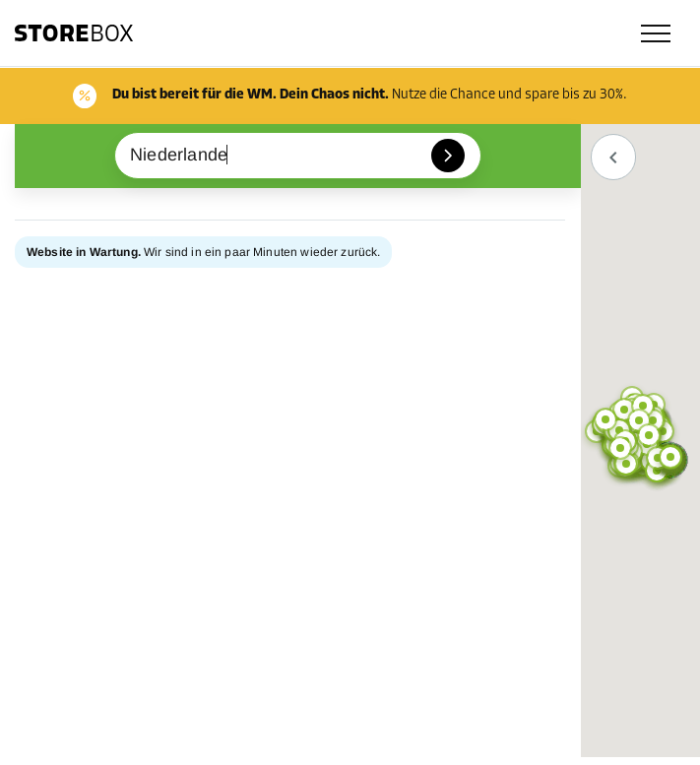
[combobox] (298, 156)
